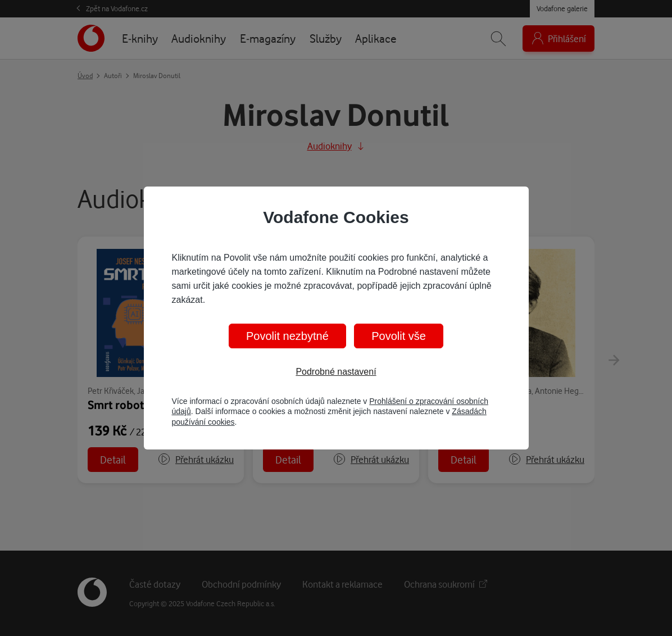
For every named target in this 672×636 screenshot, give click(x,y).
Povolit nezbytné (287, 336)
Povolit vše (399, 336)
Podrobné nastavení (336, 372)
